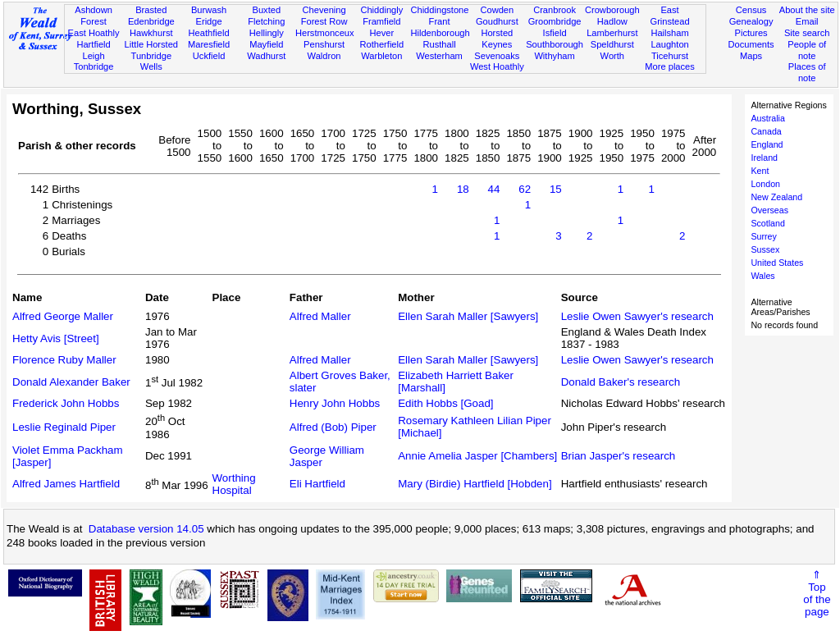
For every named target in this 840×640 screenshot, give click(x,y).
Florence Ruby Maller (64, 360)
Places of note (807, 72)
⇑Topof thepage (817, 593)
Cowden (497, 10)
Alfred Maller (320, 316)
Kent (760, 171)
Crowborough (612, 10)
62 (525, 189)
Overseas (769, 210)
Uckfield (209, 56)
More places (670, 66)
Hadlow (612, 21)
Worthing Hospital (234, 484)
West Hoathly (497, 66)
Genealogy (751, 21)
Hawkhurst (151, 33)
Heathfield (209, 33)
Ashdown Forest (94, 16)
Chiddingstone (439, 10)
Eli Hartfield (317, 484)
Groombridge (555, 21)
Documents (751, 44)
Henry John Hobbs (335, 403)
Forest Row (324, 21)
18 (463, 189)
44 (494, 189)
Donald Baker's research (621, 382)
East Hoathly (94, 33)
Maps (751, 56)
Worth (612, 56)
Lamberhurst (612, 33)
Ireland (764, 158)
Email (807, 21)
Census (751, 10)
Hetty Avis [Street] (56, 338)
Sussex (765, 249)
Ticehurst (670, 56)
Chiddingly (381, 10)
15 (556, 189)
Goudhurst (497, 21)
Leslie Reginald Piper (64, 427)
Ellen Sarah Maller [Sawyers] (468, 316)
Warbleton (381, 56)
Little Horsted (151, 44)
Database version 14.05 (146, 529)
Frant (440, 21)
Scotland (767, 223)
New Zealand (776, 197)
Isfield (555, 33)
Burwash (209, 10)
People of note (807, 50)
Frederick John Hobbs (66, 403)
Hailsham (669, 33)
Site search (807, 33)
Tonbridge (94, 66)
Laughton (669, 44)
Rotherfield (381, 44)
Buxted (267, 10)
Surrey (763, 236)
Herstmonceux (325, 33)
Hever (382, 33)
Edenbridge (151, 21)
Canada (766, 131)
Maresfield (209, 44)
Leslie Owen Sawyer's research (637, 316)
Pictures (751, 33)
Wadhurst (266, 56)
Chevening (324, 10)
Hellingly (267, 33)
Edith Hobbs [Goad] (445, 403)
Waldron (324, 56)
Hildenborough (440, 33)
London (765, 184)
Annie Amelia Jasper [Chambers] (477, 456)
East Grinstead (669, 16)
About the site (807, 10)
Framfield (381, 21)
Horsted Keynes (497, 39)
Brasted (151, 10)
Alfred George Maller (63, 316)
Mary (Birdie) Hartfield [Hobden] (475, 484)
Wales (762, 276)
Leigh (93, 56)
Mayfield (266, 44)
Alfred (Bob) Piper (333, 427)
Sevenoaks (497, 56)
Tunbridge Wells (152, 62)
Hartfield (93, 44)
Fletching (266, 21)
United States (777, 263)
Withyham (554, 56)
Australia (767, 118)
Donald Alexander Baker (71, 382)
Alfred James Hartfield (66, 484)
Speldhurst (612, 44)
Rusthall (440, 44)
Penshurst (324, 44)
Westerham (439, 56)
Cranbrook (555, 10)
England (767, 144)
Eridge (209, 21)
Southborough (555, 44)
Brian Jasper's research (619, 456)
